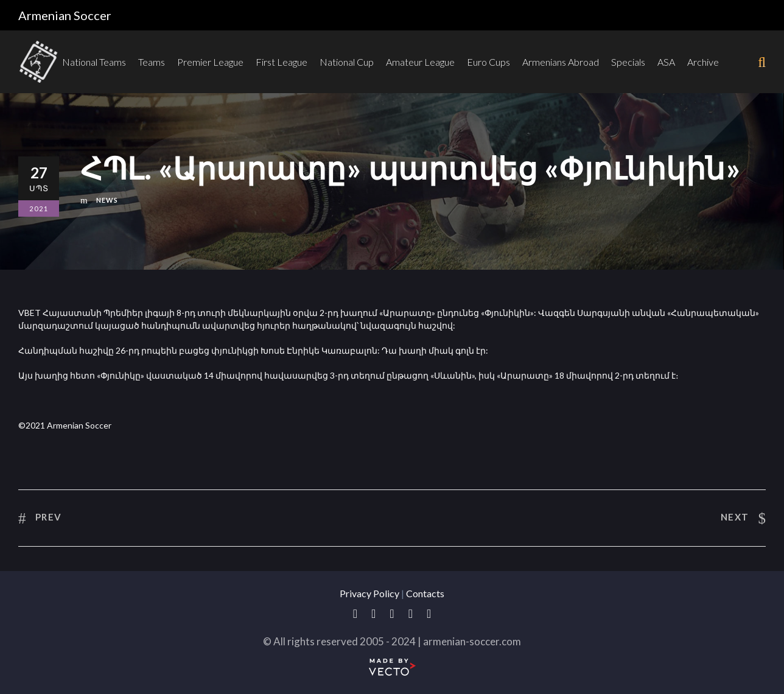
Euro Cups (488, 62)
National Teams (94, 62)
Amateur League (420, 62)
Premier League (210, 62)
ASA (666, 62)
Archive (703, 62)
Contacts (425, 593)
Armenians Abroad (561, 62)
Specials (628, 62)
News (107, 200)
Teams (152, 62)
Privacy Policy (369, 593)
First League (282, 62)
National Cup (347, 62)
